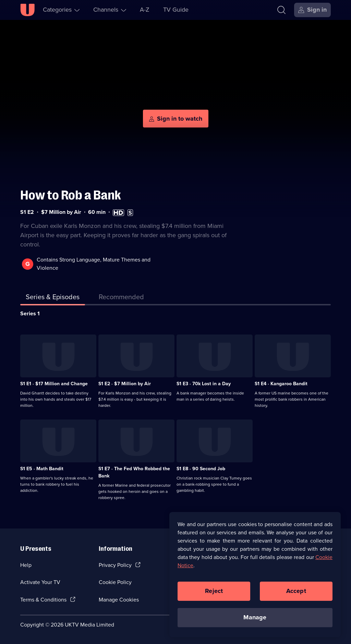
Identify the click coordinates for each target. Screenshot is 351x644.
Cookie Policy (115, 582)
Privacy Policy (115, 565)
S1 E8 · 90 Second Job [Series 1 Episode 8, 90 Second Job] (201, 469)
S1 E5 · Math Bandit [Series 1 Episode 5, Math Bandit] (42, 469)
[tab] (121, 298)
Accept (296, 592)
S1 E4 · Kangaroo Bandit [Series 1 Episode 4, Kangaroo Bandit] (281, 384)
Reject (214, 592)
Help (26, 565)
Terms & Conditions (43, 600)
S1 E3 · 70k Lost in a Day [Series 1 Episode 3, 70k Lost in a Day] (204, 384)
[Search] (281, 10)
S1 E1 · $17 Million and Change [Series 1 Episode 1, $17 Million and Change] (54, 384)
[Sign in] (312, 10)
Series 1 (30, 313)
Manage (255, 619)
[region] (255, 576)
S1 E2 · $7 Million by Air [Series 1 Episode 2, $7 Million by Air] (125, 384)
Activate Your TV (40, 582)
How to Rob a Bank (71, 195)
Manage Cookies (119, 600)
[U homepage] (27, 10)
